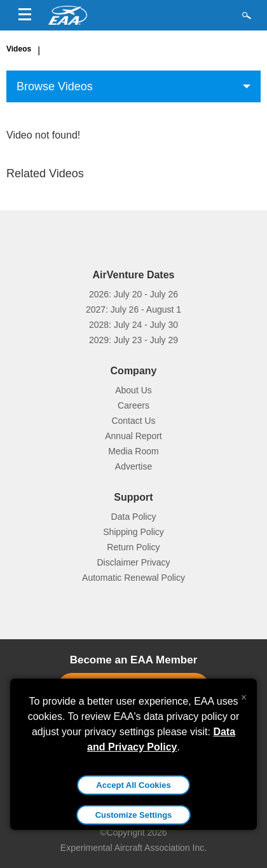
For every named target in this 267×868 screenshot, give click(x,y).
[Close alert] (244, 695)
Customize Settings (134, 815)
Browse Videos (55, 86)
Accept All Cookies (133, 785)
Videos (19, 49)
